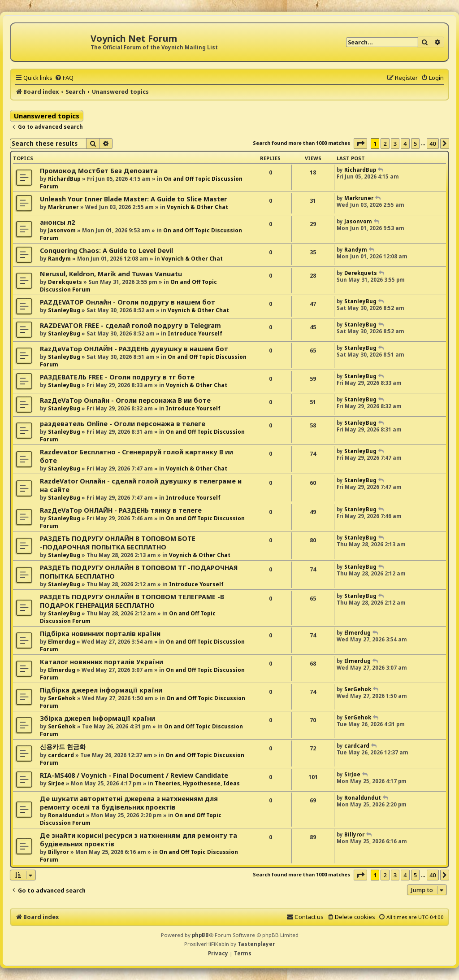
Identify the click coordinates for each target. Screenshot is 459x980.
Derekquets (65, 282)
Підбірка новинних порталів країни (100, 634)
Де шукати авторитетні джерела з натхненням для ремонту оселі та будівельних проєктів (129, 803)
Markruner (63, 207)
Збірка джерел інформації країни (97, 718)
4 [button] (405, 144)
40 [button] (433, 144)
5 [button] (415, 144)
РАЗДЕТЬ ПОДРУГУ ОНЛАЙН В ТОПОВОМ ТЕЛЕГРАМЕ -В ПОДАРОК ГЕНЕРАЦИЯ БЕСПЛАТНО (132, 601)
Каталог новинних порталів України (102, 662)
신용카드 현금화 (63, 747)
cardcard (61, 755)
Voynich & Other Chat (197, 207)
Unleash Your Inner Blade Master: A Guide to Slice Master (133, 199)
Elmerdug (62, 642)
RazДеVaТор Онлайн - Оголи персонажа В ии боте (125, 400)
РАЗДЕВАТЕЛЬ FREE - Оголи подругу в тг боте (117, 377)
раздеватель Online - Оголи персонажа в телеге (123, 424)
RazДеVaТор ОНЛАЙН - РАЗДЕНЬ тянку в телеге (121, 510)
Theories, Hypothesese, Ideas (197, 783)
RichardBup (64, 179)
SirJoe (56, 783)
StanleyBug (64, 310)
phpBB (200, 935)
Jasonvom (62, 230)
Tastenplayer (256, 944)
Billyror (58, 852)
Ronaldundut (66, 815)
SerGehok (62, 698)
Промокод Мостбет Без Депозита (99, 171)
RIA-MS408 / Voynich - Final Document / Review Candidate (134, 775)
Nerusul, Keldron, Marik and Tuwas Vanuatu (111, 274)
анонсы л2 (57, 222)
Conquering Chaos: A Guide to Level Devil (106, 250)
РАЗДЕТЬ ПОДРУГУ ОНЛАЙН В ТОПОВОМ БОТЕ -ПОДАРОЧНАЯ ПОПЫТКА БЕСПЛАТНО (118, 543)
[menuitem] (64, 78)
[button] (360, 144)
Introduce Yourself (195, 333)
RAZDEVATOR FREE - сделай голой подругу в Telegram (130, 325)
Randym (59, 259)
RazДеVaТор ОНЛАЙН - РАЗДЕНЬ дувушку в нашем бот (134, 349)
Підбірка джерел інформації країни (101, 690)
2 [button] (385, 144)
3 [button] (395, 144)
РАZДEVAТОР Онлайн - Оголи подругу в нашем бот (128, 302)
